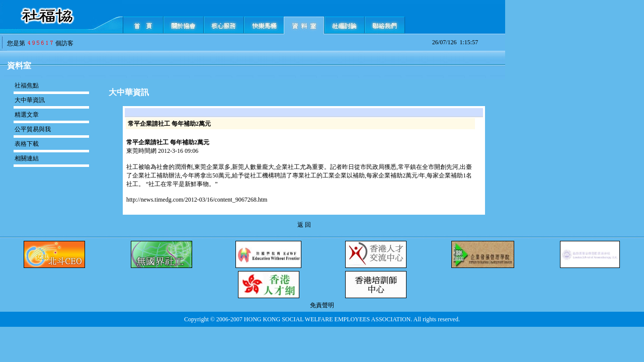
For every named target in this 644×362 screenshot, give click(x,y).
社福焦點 (27, 85)
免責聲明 (322, 305)
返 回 (304, 225)
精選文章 (27, 115)
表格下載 (27, 144)
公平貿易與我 (33, 129)
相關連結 (27, 158)
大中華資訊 (30, 100)
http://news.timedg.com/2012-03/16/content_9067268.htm (197, 200)
